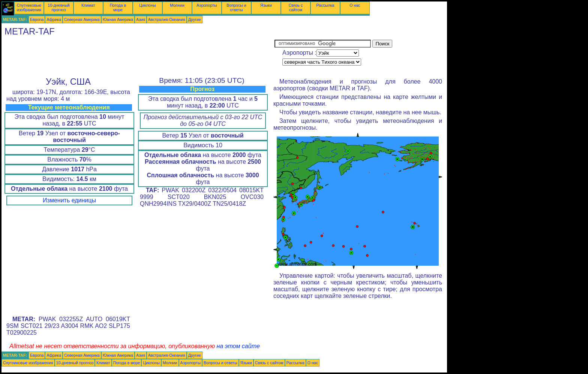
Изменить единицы (69, 200)
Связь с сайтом (296, 7)
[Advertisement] (138, 57)
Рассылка (325, 5)
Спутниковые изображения (29, 7)
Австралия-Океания (167, 19)
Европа (37, 19)
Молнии (177, 5)
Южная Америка (118, 19)
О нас (355, 5)
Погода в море (118, 7)
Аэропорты (207, 5)
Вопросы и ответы (236, 7)
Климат (88, 5)
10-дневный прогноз (59, 7)
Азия (141, 19)
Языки (266, 5)
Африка (54, 19)
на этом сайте (238, 346)
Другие (195, 19)
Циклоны (147, 5)
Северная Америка (82, 19)
